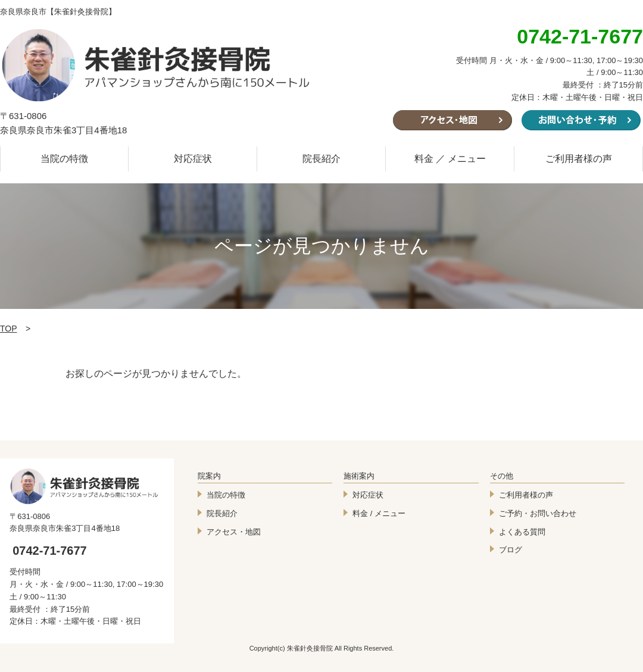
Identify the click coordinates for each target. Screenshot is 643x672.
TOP (9, 329)
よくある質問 (522, 532)
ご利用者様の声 (579, 159)
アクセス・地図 (234, 532)
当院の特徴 (64, 159)
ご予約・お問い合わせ (538, 513)
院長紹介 (321, 159)
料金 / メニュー (379, 513)
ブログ (511, 550)
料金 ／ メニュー (450, 159)
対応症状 (193, 159)
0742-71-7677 (50, 551)
